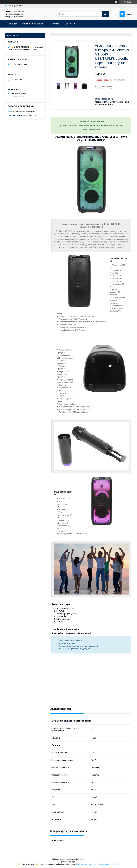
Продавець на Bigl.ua (68, 862)
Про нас (55, 24)
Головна (12, 24)
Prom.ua (82, 859)
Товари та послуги (32, 24)
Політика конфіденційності (108, 864)
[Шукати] (105, 14)
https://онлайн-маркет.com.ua (23, 111)
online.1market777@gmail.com (23, 115)
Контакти (70, 24)
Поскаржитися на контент (86, 864)
